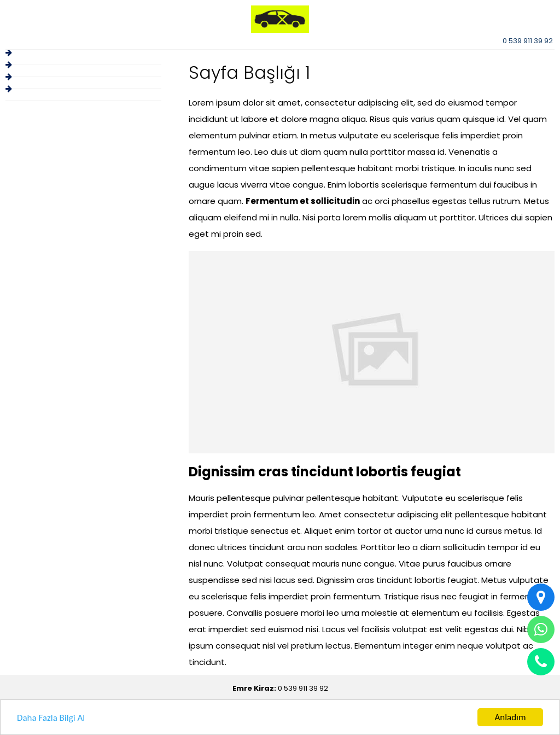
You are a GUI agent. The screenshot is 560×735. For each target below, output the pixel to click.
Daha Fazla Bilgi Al (51, 718)
